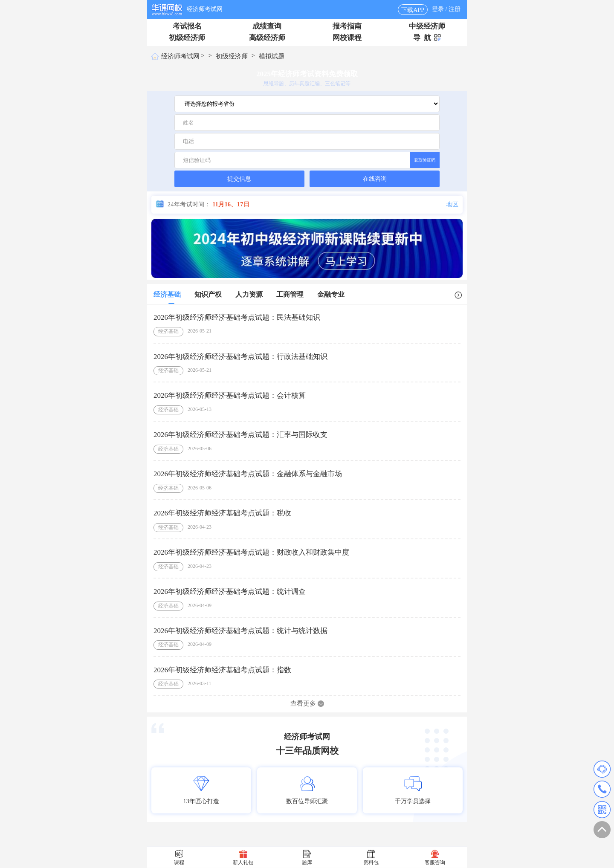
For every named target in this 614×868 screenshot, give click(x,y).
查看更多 (307, 703)
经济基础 (167, 294)
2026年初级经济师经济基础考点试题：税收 (222, 513)
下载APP (413, 10)
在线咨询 (375, 179)
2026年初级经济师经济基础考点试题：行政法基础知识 (240, 356)
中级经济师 (427, 26)
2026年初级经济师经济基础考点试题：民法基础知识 (237, 317)
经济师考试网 (205, 9)
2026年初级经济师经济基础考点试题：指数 (222, 670)
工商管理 (290, 294)
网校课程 (347, 38)
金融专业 (331, 294)
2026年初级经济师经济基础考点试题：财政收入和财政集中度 (251, 552)
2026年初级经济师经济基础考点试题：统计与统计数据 (240, 630)
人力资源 (249, 294)
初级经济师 (187, 38)
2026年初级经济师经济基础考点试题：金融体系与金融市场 (248, 474)
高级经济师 (267, 38)
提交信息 (239, 179)
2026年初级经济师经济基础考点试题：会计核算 (230, 395)
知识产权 (208, 294)
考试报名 (187, 26)
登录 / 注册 (446, 9)
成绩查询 (267, 26)
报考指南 (347, 26)
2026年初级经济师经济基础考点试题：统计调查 (230, 591)
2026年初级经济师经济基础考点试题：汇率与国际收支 (240, 435)
